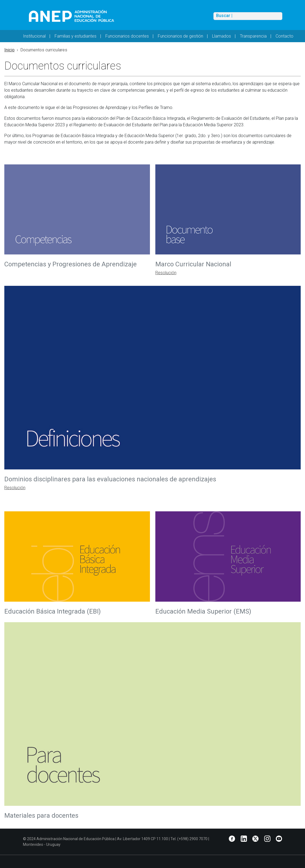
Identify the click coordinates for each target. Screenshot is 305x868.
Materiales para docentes (41, 816)
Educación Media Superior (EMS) (204, 611)
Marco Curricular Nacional (194, 264)
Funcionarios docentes (127, 36)
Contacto (284, 36)
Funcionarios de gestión (180, 36)
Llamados (222, 36)
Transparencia (253, 36)
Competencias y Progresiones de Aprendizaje (71, 264)
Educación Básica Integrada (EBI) (53, 611)
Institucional (34, 36)
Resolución (166, 273)
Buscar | (224, 16)
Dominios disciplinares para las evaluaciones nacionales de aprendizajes (111, 479)
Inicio (9, 50)
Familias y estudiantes (76, 36)
